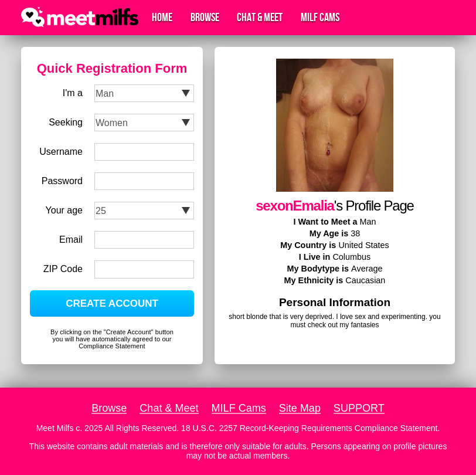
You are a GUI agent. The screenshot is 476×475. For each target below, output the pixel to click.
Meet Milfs (55, 428)
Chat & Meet (260, 18)
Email (71, 240)
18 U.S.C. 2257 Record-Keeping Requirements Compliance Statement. (310, 428)
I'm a (73, 93)
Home (162, 18)
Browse (205, 18)
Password (62, 181)
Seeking (66, 122)
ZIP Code (63, 269)
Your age (64, 210)
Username (61, 152)
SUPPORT (359, 408)
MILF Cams (320, 18)
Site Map (300, 408)
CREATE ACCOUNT (112, 303)
